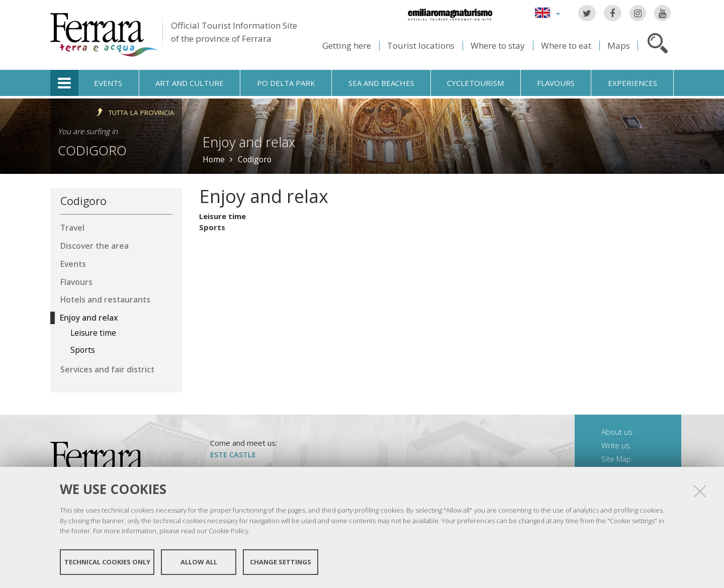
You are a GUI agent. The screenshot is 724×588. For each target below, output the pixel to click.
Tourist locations (421, 45)
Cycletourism (475, 83)
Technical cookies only (107, 562)
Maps (619, 45)
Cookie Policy (229, 531)
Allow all (199, 562)
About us (617, 432)
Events (108, 83)
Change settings (281, 562)
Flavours (556, 83)
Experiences (632, 83)
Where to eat (566, 45)
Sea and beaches (381, 83)
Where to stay (498, 45)
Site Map (616, 459)
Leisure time (222, 216)
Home (214, 159)
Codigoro (92, 150)
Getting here (347, 45)
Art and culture (190, 83)
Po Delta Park (286, 83)
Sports (212, 227)
